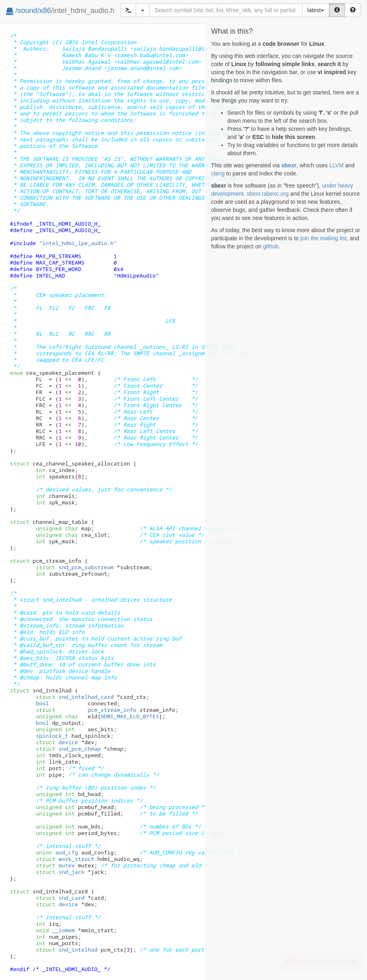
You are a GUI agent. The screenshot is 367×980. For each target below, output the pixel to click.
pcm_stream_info (86, 710)
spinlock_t (52, 736)
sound (27, 11)
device (57, 742)
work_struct (65, 859)
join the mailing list (323, 238)
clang (218, 173)
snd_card (60, 898)
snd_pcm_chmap (68, 749)
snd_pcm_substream (75, 567)
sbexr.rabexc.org (268, 194)
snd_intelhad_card (75, 697)
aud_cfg (57, 852)
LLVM (337, 165)
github (271, 246)
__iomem (63, 930)
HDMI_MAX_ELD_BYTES (130, 716)
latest (316, 10)
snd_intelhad (66, 950)
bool (42, 703)
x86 (45, 11)
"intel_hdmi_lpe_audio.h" (78, 243)
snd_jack (60, 872)
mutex (55, 865)
